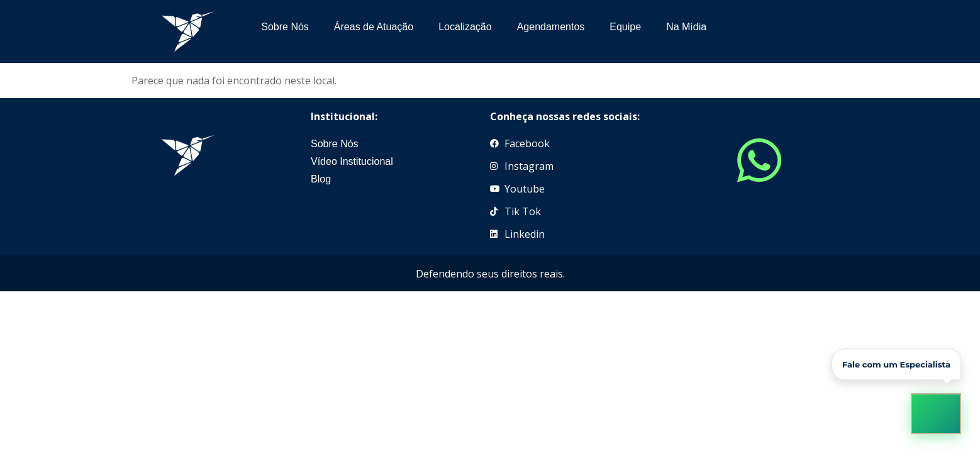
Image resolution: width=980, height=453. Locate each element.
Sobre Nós (285, 27)
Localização (465, 27)
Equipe (625, 27)
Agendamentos (551, 27)
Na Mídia (686, 27)
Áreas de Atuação (374, 27)
